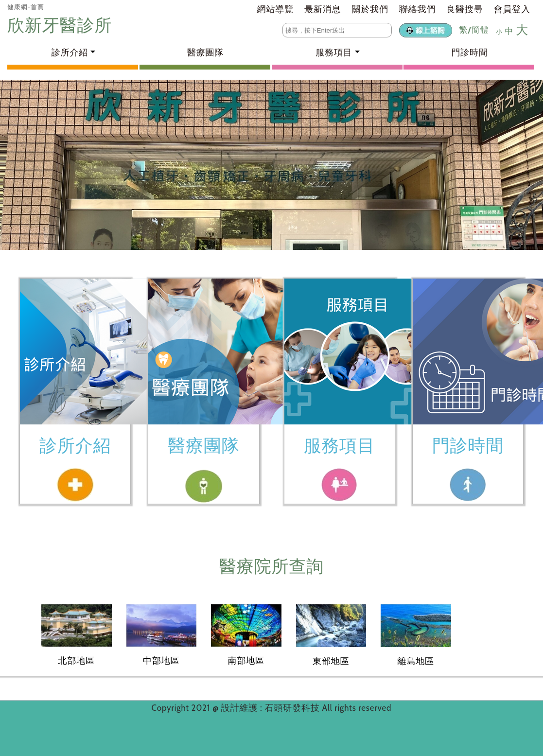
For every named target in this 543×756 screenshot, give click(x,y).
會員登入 (512, 9)
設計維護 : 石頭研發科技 (272, 708)
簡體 (480, 30)
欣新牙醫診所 (62, 25)
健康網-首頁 (26, 7)
